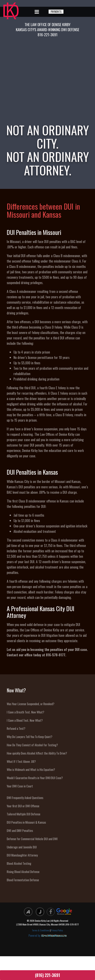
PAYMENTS (56, 12)
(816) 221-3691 (47, 975)
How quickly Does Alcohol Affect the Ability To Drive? (37, 753)
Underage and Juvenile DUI (22, 847)
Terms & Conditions (41, 930)
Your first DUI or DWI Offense (23, 806)
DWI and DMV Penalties (20, 831)
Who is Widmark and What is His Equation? (31, 770)
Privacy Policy (57, 930)
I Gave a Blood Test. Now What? (25, 720)
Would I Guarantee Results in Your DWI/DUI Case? (35, 778)
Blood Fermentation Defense (23, 880)
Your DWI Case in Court (20, 786)
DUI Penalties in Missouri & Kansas (26, 822)
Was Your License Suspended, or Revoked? (31, 704)
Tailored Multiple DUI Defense (24, 814)
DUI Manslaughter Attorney (22, 855)
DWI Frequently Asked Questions (25, 798)
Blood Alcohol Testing (19, 863)
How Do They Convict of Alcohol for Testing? (32, 745)
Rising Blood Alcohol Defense (23, 872)
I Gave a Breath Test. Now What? (25, 712)
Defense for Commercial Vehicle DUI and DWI (32, 839)
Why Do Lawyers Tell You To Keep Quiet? (30, 737)
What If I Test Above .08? (21, 761)
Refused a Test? (16, 728)
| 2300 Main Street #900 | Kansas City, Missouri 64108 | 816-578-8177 (47, 924)
